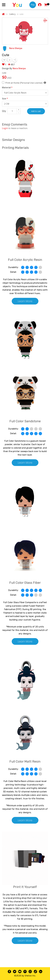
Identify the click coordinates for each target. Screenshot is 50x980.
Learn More (25, 301)
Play (33, 5)
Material (7, 87)
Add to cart (36, 111)
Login (5, 128)
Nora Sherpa (16, 48)
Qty (4, 111)
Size (5, 99)
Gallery (12, 14)
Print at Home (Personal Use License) (26, 83)
